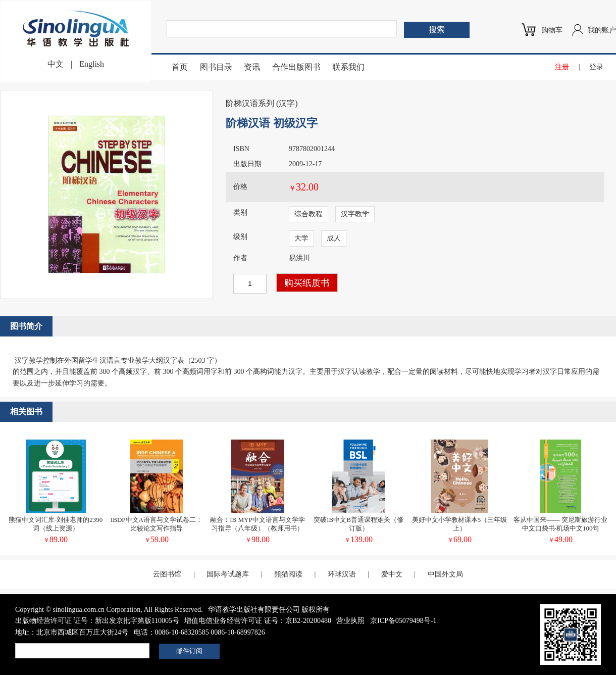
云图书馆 (167, 574)
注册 (562, 67)
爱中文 (392, 574)
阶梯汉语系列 (250, 103)
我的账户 (602, 30)
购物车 (552, 30)
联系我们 (348, 67)
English (92, 64)
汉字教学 (355, 214)
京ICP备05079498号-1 (403, 621)
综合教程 (309, 214)
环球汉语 (342, 574)
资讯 (252, 67)
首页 (180, 67)
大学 (301, 238)
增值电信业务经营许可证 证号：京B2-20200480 (258, 621)
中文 (56, 64)
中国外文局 (445, 574)
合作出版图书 (296, 67)
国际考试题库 (228, 574)
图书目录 (216, 67)
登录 (596, 67)
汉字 (287, 103)
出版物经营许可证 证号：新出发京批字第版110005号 (97, 621)
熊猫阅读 (288, 574)
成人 (334, 238)
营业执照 (350, 621)
